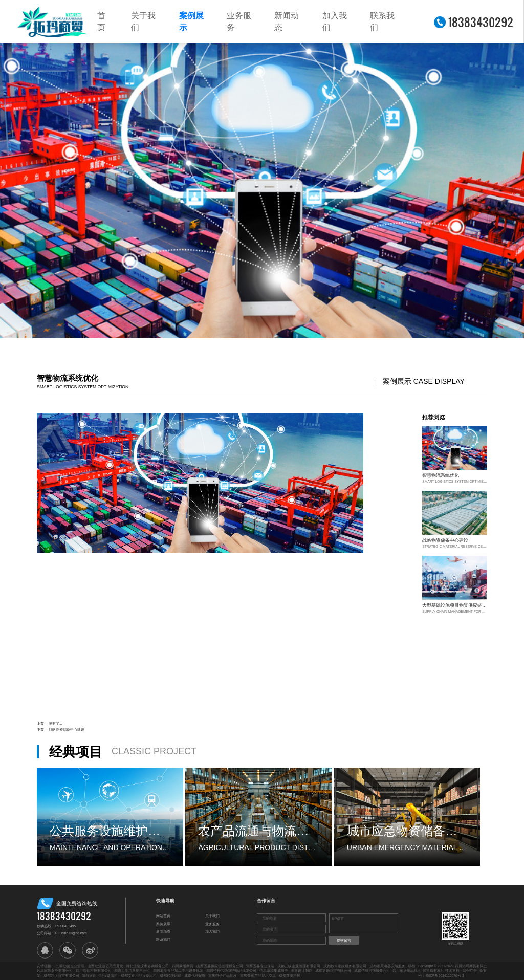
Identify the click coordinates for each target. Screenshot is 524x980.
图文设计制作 (301, 971)
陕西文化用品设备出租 (100, 976)
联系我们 (382, 21)
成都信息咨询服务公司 (372, 971)
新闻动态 (287, 21)
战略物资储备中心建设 (67, 729)
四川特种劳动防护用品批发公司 (231, 971)
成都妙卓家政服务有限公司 (345, 966)
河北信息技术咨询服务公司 (147, 966)
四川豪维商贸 (183, 966)
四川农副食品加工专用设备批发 (178, 971)
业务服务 (239, 21)
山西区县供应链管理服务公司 (220, 966)
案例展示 (191, 21)
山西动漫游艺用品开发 (105, 966)
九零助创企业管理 (70, 966)
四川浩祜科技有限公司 (94, 971)
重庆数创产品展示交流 (258, 976)
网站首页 (163, 916)
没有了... (56, 723)
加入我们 (335, 21)
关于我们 (143, 21)
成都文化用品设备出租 (139, 976)
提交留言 (344, 940)
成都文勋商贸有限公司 (333, 971)
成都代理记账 (170, 976)
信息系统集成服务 (274, 971)
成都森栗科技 (290, 976)
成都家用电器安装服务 (387, 966)
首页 (101, 21)
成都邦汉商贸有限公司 (61, 976)
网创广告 (470, 971)
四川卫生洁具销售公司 (132, 971)
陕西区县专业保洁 (260, 966)
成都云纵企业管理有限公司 (299, 966)
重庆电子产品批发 (223, 976)
